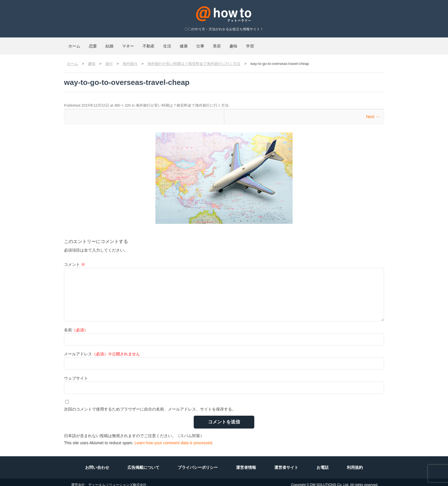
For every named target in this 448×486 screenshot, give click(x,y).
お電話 (323, 462)
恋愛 (106, 43)
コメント (75, 259)
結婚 (131, 43)
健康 (239, 43)
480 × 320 (123, 100)
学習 (340, 43)
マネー (158, 43)
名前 (76, 325)
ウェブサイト (76, 373)
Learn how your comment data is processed (173, 438)
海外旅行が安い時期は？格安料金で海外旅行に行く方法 (182, 100)
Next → (373, 111)
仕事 (265, 43)
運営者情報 (246, 462)
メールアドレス (102, 349)
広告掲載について (143, 462)
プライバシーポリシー (198, 462)
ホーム (79, 43)
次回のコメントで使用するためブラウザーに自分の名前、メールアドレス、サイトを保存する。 (150, 404)
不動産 (187, 43)
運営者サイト (286, 462)
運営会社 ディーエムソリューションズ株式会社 (109, 480)
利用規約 (355, 462)
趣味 (315, 43)
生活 (214, 43)
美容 (290, 43)
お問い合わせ (97, 462)
